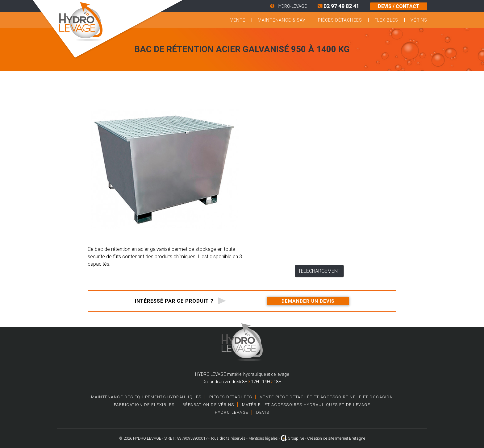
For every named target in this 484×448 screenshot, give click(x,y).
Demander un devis (308, 301)
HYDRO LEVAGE (232, 412)
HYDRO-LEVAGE (291, 6)
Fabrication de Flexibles (144, 405)
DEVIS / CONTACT (399, 6)
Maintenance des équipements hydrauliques (146, 397)
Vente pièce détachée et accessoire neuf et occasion (327, 397)
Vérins (419, 20)
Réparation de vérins (208, 405)
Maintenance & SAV (282, 20)
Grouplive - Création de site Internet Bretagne (326, 438)
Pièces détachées (340, 20)
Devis (263, 412)
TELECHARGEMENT (319, 271)
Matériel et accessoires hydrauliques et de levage (306, 405)
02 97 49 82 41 (338, 6)
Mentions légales (263, 438)
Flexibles (386, 20)
